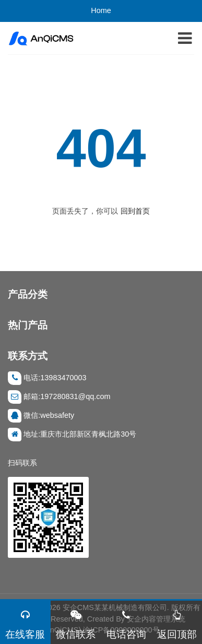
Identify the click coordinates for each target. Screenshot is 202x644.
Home (101, 10)
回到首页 (135, 211)
